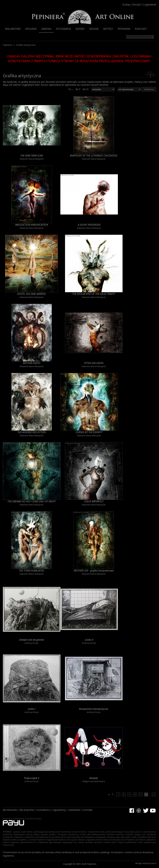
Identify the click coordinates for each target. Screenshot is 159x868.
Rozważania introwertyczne (94, 709)
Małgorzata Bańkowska (94, 781)
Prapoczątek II (32, 778)
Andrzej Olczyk (32, 643)
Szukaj (126, 4)
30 (78, 89)
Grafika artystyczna (26, 45)
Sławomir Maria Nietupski (32, 159)
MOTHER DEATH (32, 363)
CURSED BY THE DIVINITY (89, 432)
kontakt (88, 810)
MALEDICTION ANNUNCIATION (32, 225)
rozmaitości (43, 810)
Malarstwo (13, 29)
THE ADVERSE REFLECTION (32, 432)
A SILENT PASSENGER (89, 225)
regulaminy (59, 810)
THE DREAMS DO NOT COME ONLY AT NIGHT (32, 501)
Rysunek (31, 29)
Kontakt (141, 29)
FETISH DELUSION (94, 363)
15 (71, 89)
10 (135, 794)
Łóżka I (32, 709)
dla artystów (27, 810)
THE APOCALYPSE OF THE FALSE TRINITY (94, 294)
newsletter (75, 810)
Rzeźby (80, 29)
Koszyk (137, 4)
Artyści (108, 29)
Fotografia (63, 29)
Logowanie (150, 4)
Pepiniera (124, 29)
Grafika (46, 29)
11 (141, 794)
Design (94, 29)
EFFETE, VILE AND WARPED (32, 294)
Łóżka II (89, 640)
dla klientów (10, 810)
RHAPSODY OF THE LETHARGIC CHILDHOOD (94, 156)
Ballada (94, 778)
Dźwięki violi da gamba (32, 640)
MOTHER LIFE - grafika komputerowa (94, 571)
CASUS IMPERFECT (94, 501)
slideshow (149, 89)
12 (146, 794)
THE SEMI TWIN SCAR (32, 156)
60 (86, 89)
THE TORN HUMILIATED (32, 571)
